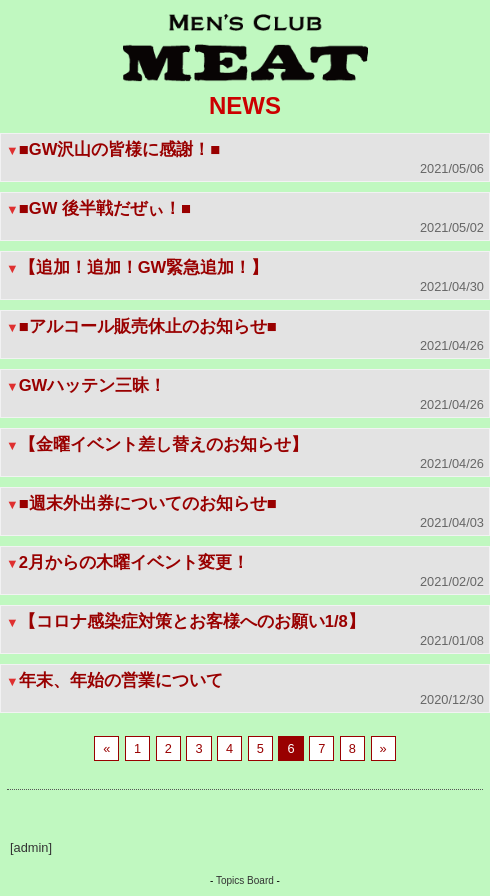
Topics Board (245, 880)
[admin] (31, 847)
